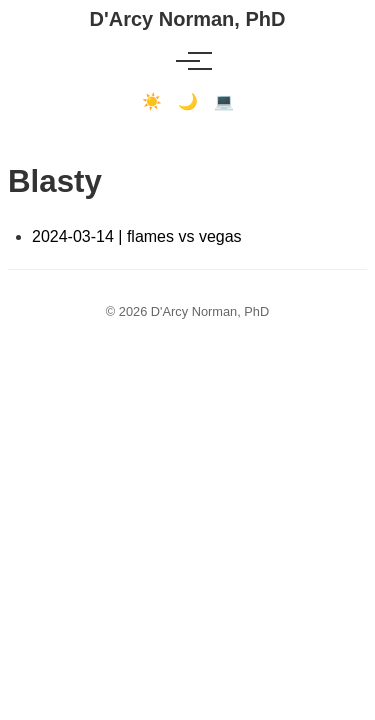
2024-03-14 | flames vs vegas (137, 236)
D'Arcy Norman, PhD (188, 19)
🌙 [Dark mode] (188, 101)
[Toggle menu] (188, 61)
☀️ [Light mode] (152, 101)
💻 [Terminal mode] (224, 101)
